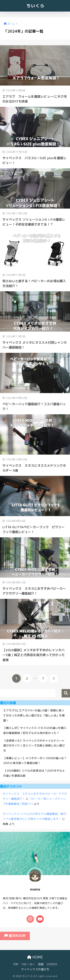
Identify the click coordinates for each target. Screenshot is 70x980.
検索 (66, 693)
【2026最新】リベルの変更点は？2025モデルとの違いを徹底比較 (34, 773)
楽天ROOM (15, 936)
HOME (35, 957)
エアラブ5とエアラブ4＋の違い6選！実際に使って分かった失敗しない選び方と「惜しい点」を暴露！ (34, 715)
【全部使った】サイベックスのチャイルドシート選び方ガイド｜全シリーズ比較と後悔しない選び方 (34, 746)
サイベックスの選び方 (35, 969)
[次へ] (54, 678)
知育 (41, 964)
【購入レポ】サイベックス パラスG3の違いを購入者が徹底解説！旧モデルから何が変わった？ (35, 730)
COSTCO (52, 964)
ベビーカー (28, 964)
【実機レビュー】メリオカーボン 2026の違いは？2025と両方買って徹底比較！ (35, 761)
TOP (16, 964)
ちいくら (35, 6)
